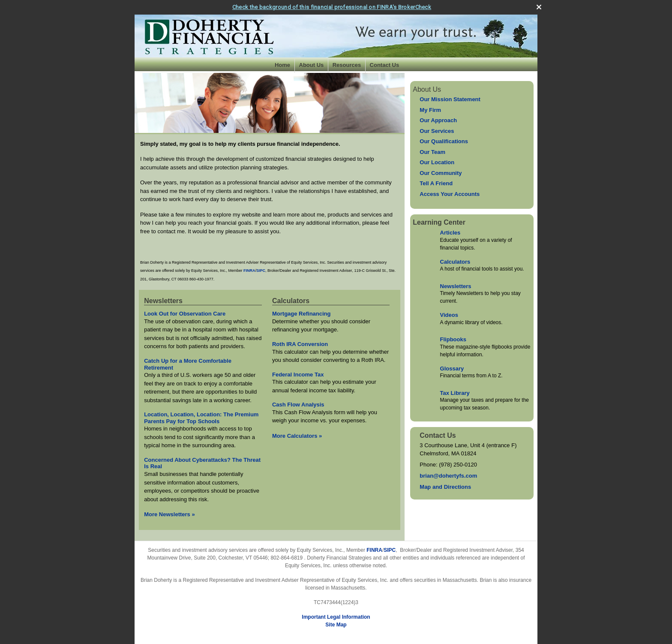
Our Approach (438, 120)
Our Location (437, 162)
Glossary (452, 369)
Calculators (455, 262)
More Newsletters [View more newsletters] (169, 514)
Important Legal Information (336, 617)
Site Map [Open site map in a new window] (336, 625)
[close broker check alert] (539, 7)
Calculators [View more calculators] (291, 301)
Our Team (432, 152)
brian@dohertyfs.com (448, 476)
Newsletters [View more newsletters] (163, 301)
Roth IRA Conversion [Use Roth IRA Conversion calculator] (300, 344)
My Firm (430, 110)
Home (282, 65)
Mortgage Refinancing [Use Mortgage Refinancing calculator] (301, 314)
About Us (312, 65)
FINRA (374, 550)
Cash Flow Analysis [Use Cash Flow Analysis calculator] (298, 405)
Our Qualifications (444, 141)
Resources (347, 65)
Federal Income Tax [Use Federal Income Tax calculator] (298, 375)
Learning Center (439, 222)
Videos (449, 315)
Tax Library (455, 393)
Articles (450, 233)
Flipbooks (453, 339)
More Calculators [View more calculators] (297, 436)
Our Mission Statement (450, 99)
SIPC (390, 550)
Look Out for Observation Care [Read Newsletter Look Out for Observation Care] (185, 314)
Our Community (441, 173)
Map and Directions (445, 487)
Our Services (437, 131)
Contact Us (385, 65)
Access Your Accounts (450, 194)
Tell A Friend (436, 183)
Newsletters (456, 286)
